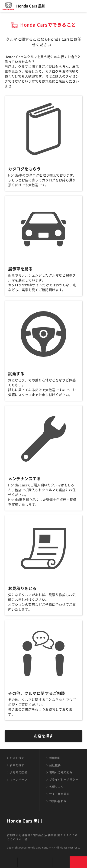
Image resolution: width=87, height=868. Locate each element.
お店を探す (43, 736)
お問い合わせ (58, 801)
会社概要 (55, 765)
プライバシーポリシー (64, 780)
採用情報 (55, 758)
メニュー (81, 6)
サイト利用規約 (59, 794)
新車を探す (17, 765)
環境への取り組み (61, 772)
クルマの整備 (18, 772)
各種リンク (56, 787)
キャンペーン (18, 780)
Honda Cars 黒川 (31, 6)
